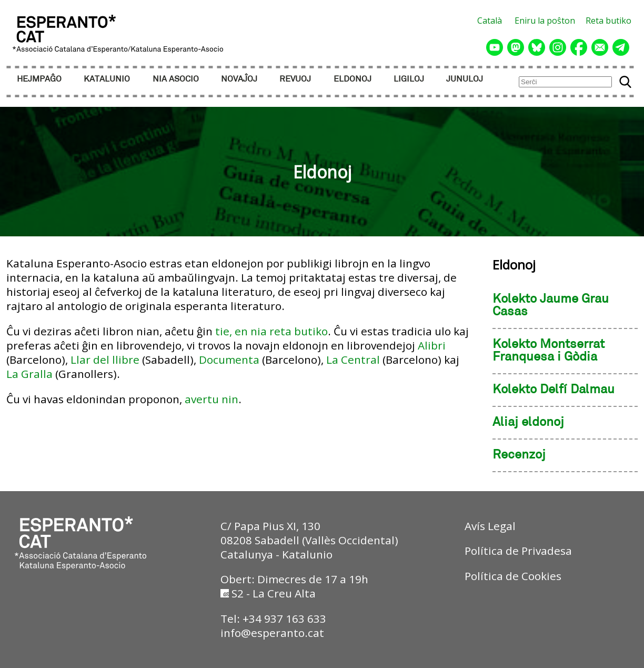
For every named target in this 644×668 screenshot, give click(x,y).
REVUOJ (295, 79)
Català (490, 21)
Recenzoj (519, 455)
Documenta (229, 360)
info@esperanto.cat (272, 633)
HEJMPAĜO (39, 79)
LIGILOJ (409, 79)
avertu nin (212, 399)
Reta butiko (608, 21)
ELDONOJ (353, 79)
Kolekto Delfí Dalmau (554, 390)
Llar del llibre (105, 360)
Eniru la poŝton (545, 21)
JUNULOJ (465, 79)
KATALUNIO (107, 79)
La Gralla (29, 374)
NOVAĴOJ (239, 79)
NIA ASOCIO (176, 79)
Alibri (432, 345)
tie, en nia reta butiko (271, 331)
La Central (353, 360)
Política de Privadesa (518, 551)
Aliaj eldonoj (528, 423)
